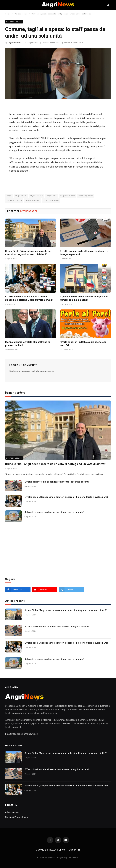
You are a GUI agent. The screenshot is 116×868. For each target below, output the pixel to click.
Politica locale (14, 22)
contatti (74, 850)
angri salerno (37, 196)
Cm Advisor (73, 858)
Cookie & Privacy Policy (17, 817)
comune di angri (14, 200)
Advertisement (12, 812)
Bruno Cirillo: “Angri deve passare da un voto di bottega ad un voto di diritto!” (28, 253)
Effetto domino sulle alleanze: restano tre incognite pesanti (84, 253)
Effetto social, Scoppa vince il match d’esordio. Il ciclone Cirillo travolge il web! (29, 298)
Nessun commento (50, 43)
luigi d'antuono (33, 200)
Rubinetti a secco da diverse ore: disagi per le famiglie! (54, 512)
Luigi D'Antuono (15, 43)
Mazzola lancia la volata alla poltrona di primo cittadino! (27, 344)
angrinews (52, 196)
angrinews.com (68, 196)
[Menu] (9, 5)
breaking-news (86, 196)
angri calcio (21, 196)
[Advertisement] (58, 550)
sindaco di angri (51, 200)
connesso (26, 371)
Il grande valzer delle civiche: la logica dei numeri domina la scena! (84, 298)
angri (9, 196)
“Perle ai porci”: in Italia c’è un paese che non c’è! (83, 344)
